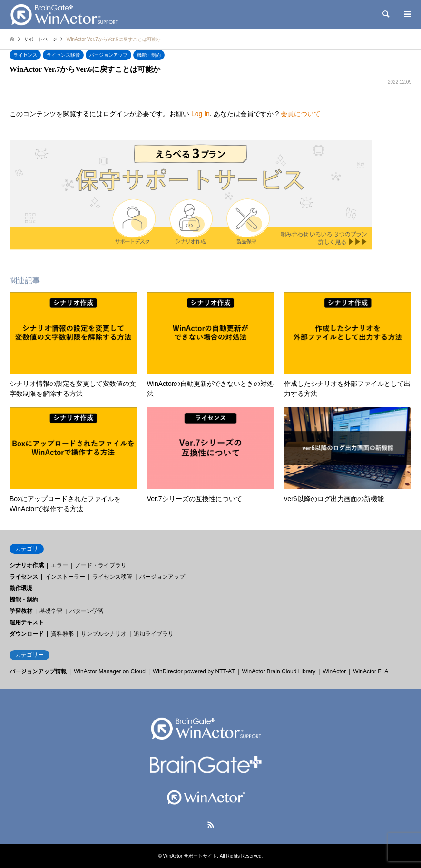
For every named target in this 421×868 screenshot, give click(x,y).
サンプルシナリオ (104, 634)
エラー (59, 565)
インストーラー (65, 577)
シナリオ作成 (27, 565)
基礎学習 (51, 611)
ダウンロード (27, 634)
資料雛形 (62, 634)
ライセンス (25, 55)
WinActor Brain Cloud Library (279, 671)
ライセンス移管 (63, 55)
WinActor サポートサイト (190, 856)
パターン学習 (87, 611)
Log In (201, 114)
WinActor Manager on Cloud (110, 671)
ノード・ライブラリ (101, 565)
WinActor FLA (371, 671)
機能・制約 (149, 55)
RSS (211, 825)
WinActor (334, 671)
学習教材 (21, 611)
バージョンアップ (108, 55)
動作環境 (21, 588)
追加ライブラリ (154, 634)
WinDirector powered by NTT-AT (194, 671)
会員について (301, 114)
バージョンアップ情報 (38, 671)
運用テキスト (27, 622)
